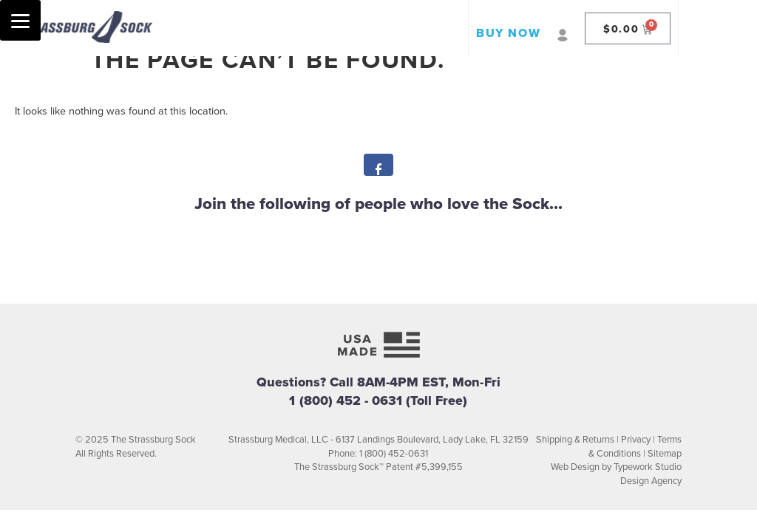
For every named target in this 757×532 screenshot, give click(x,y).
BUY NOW (508, 33)
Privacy (636, 440)
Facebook (378, 169)
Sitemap (665, 454)
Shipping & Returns (575, 440)
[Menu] (20, 20)
